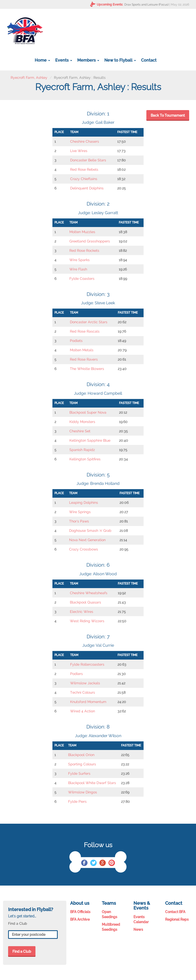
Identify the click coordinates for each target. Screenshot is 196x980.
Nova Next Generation (87, 540)
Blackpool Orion (81, 755)
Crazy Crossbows (84, 549)
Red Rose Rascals (85, 331)
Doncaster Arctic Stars (89, 322)
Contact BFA (175, 912)
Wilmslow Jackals (85, 683)
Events (64, 60)
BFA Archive (80, 919)
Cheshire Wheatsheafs (89, 593)
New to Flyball (120, 60)
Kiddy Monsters (82, 422)
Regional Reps (177, 919)
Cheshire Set (80, 431)
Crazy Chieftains (84, 179)
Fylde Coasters (82, 279)
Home (42, 60)
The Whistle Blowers (87, 369)
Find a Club (22, 951)
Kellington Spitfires (85, 459)
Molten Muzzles (82, 232)
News (138, 929)
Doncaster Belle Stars (88, 160)
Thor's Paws (79, 521)
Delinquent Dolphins (87, 188)
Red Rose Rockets (84, 250)
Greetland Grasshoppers (90, 241)
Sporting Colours (82, 764)
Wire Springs (80, 512)
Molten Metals (82, 350)
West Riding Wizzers (87, 621)
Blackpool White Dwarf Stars (92, 783)
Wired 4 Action (83, 711)
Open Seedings (110, 914)
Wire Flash (78, 269)
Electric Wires (82, 612)
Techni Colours (83, 692)
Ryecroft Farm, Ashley (29, 78)
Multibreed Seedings (111, 927)
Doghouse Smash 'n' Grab (90, 531)
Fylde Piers (77, 801)
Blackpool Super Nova (88, 412)
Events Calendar (141, 919)
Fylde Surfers (79, 773)
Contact (149, 60)
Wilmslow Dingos (83, 792)
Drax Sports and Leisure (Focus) (146, 5)
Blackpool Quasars (85, 602)
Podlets (76, 341)
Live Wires (79, 151)
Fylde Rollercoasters (87, 664)
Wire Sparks (80, 260)
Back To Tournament (168, 115)
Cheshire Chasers (85, 141)
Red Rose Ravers (84, 359)
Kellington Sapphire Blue (90, 440)
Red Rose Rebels (84, 169)
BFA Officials (80, 912)
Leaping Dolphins (84, 502)
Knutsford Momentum (88, 702)
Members (88, 60)
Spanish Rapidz (82, 450)
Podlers (76, 674)
